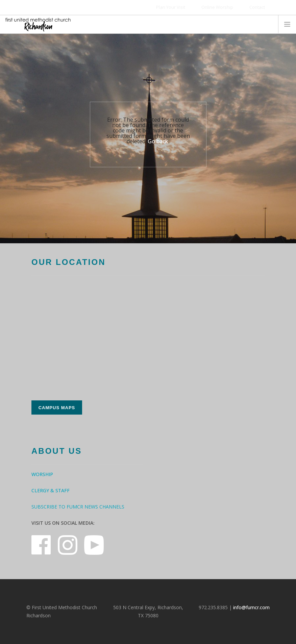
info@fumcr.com (251, 607)
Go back (158, 141)
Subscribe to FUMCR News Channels (78, 507)
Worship (42, 474)
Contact (257, 7)
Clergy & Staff (51, 490)
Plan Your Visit (171, 7)
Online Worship (217, 7)
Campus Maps (57, 408)
